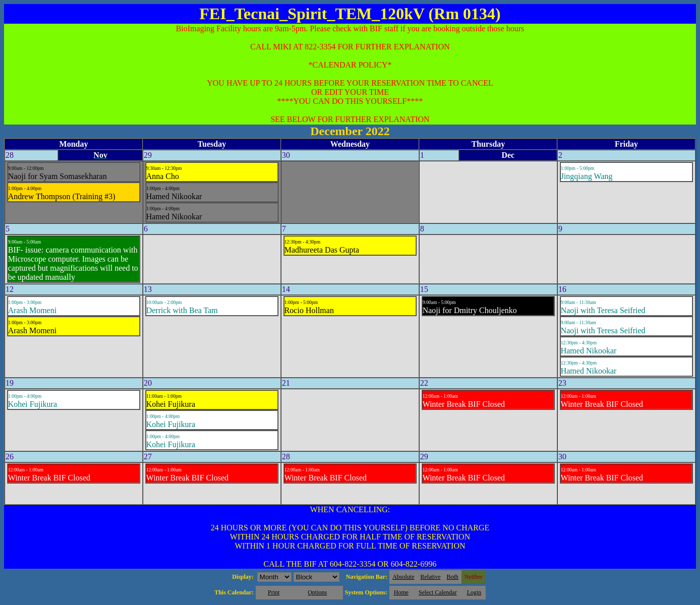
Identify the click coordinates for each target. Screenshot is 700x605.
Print (274, 592)
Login (474, 592)
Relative (431, 577)
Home (401, 592)
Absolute (403, 577)
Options (317, 592)
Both (453, 577)
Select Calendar (438, 592)
